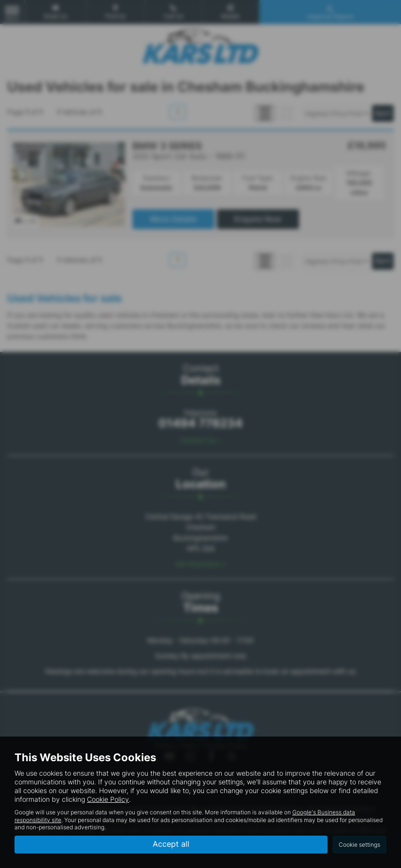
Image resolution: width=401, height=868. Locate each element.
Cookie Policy (108, 799)
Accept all (171, 844)
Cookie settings (359, 845)
